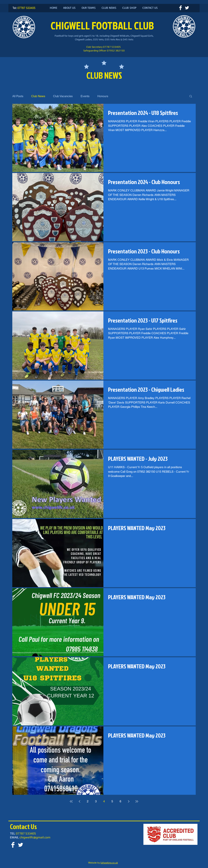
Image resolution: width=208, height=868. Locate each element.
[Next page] (129, 801)
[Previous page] (79, 801)
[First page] (71, 801)
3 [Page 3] (96, 801)
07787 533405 (26, 8)
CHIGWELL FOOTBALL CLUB (103, 25)
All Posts (18, 96)
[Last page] (137, 801)
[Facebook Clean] (180, 8)
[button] (191, 96)
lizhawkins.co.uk (109, 863)
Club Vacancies (63, 96)
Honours (103, 96)
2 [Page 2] (88, 801)
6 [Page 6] (120, 801)
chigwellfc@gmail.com (35, 837)
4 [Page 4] (104, 801)
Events (85, 96)
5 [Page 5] (112, 801)
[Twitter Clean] (187, 8)
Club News (38, 96)
